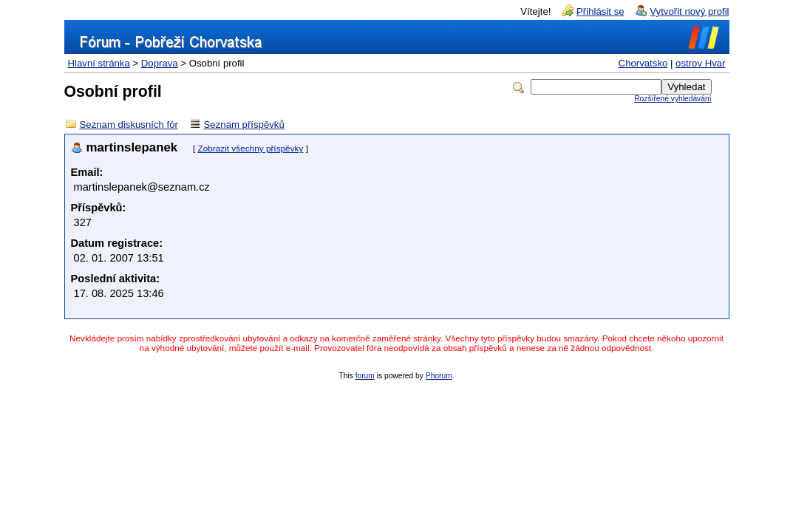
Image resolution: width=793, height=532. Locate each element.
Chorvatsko (643, 63)
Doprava (160, 63)
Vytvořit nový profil (689, 11)
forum (365, 376)
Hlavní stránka (99, 63)
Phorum (439, 376)
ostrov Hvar (700, 63)
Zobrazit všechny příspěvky (250, 149)
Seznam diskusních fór (129, 125)
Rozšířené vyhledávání (673, 99)
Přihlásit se (600, 11)
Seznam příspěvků (244, 125)
